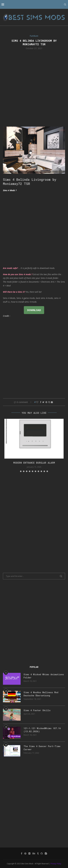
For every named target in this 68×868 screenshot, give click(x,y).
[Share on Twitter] (43, 402)
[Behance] (34, 853)
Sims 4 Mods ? (10, 190)
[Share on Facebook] (41, 402)
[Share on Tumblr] (49, 402)
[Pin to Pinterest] (46, 402)
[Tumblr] (38, 853)
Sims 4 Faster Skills (37, 710)
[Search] (65, 4)
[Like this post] (37, 402)
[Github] (42, 853)
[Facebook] (22, 853)
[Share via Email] (52, 402)
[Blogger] (46, 853)
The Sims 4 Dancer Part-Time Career (42, 748)
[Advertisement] (34, 88)
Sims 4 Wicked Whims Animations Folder (44, 676)
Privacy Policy (56, 864)
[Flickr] (29, 853)
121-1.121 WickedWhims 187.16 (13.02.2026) (42, 730)
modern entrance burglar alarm (34, 463)
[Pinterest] (25, 853)
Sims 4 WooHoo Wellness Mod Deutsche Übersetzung (41, 694)
